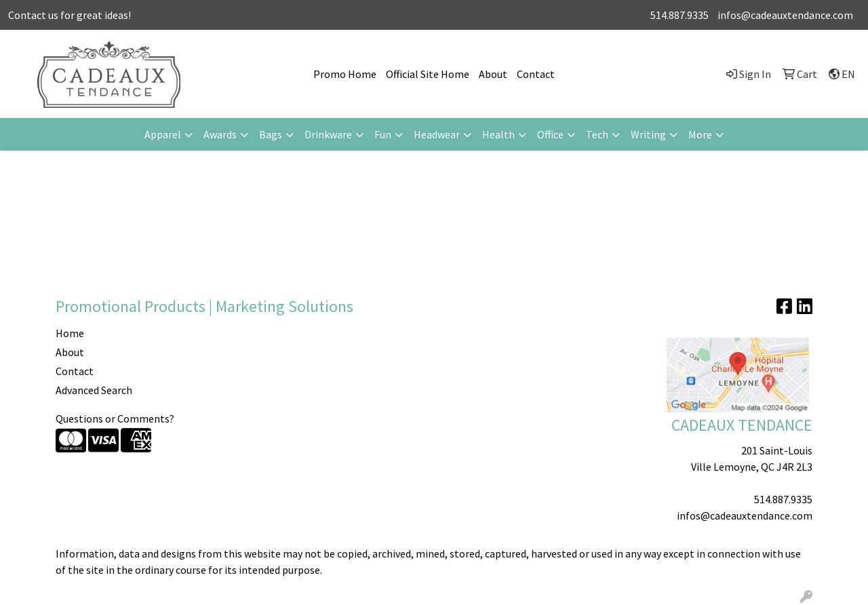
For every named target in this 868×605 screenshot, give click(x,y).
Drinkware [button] (328, 134)
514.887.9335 (679, 15)
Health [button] (498, 134)
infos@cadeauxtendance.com (785, 15)
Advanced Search (94, 390)
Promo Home (345, 74)
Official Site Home (428, 74)
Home (70, 333)
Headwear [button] (437, 134)
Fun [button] (383, 134)
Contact (536, 74)
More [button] (700, 134)
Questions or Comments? (115, 418)
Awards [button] (220, 134)
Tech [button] (597, 134)
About (493, 74)
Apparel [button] (163, 134)
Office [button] (550, 134)
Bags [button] (271, 134)
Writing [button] (648, 134)
